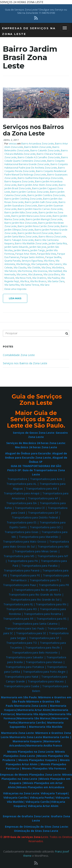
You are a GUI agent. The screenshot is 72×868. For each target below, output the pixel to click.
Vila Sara (45, 285)
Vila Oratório (39, 278)
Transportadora (17, 479)
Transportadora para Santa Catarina (35, 624)
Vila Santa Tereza (30, 285)
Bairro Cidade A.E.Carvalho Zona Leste (39, 157)
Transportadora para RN (51, 604)
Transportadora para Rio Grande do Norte (35, 595)
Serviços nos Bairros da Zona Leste (33, 130)
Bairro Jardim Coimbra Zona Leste (46, 195)
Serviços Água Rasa (32, 261)
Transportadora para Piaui (19, 585)
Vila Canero (55, 264)
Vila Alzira (49, 261)
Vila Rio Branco (38, 281)
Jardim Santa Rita (58, 243)
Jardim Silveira (22, 250)
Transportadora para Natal (22, 677)
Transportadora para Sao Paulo (25, 628)
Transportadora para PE (25, 575)
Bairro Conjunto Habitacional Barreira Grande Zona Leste (35, 163)
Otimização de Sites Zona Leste (36, 831)
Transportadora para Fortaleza (25, 667)
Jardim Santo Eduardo (16, 247)
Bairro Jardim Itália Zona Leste (21, 212)
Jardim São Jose (38, 247)
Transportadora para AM (41, 489)
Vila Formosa (25, 271)
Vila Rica (25, 281)
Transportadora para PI (44, 580)
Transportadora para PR (54, 585)
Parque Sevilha (53, 257)
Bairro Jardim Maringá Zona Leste (44, 219)
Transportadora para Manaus (44, 662)
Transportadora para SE (31, 633)
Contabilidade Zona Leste (19, 355)
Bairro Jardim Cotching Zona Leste (23, 199)
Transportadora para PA (23, 561)
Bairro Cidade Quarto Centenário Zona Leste (36, 159)
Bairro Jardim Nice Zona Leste (21, 223)
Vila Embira (58, 268)
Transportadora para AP (43, 498)
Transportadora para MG (53, 546)
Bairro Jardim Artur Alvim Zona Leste (38, 185)
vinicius (13, 144)
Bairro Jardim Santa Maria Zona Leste (33, 235)
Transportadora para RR (18, 619)
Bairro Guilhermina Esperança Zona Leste (40, 178)
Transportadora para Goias (22, 532)
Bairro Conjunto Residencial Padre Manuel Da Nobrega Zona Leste (35, 173)
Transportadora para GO (45, 527)
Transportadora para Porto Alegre (44, 672)
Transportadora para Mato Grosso (25, 542)
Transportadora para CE (30, 508)
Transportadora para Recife (43, 648)
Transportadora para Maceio (46, 681)
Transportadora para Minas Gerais (36, 551)
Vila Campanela (40, 264)
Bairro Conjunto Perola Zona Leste (35, 169)
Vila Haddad (55, 271)
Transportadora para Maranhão (39, 537)
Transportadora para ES (22, 522)
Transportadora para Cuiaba (22, 686)
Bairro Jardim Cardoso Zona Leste (30, 192)
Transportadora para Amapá (22, 493)
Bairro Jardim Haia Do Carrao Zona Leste (40, 209)
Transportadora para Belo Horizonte (35, 652)
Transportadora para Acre (46, 479)
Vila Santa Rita (12, 285)
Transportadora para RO (22, 609)
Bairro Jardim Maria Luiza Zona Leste (31, 216)
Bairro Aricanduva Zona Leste (38, 144)
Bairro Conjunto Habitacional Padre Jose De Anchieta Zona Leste (36, 166)
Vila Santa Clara (56, 281)
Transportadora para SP (44, 638)
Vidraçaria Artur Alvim (43, 806)
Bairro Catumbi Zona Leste (45, 150)
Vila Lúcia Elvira (52, 274)
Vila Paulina (54, 278)
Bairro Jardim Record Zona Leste (36, 233)
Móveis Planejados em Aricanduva (41, 787)
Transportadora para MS (19, 556)
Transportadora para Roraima (42, 614)
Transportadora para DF (43, 513)
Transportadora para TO (22, 643)
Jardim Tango (38, 250)
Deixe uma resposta (15, 289)
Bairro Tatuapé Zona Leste (19, 240)
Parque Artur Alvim (26, 254)
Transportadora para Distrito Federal (35, 517)
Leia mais (15, 298)
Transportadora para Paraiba (39, 566)
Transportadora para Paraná (22, 570)
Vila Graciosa (40, 271)
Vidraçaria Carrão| (16, 798)
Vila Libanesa (35, 274)
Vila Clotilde (34, 268)
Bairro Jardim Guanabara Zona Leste (35, 204)
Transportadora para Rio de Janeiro (36, 590)
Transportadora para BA (22, 503)
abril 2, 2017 (11, 140)
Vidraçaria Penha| (42, 798)
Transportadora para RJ (18, 604)
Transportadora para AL (22, 484)
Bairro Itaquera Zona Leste (19, 181)
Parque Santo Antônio (32, 257)
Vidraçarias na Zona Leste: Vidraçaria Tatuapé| (36, 793)
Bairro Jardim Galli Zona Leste (41, 202)
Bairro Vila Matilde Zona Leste (31, 243)
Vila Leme (22, 274)
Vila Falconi (10, 271)
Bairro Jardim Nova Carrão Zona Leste (39, 226)
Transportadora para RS (51, 619)
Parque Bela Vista (47, 254)
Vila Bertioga (23, 264)
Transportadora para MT (53, 556)
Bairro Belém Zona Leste (38, 147)
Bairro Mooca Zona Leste (52, 237)
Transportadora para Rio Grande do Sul (35, 599)
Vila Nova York (23, 278)
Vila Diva (46, 268)
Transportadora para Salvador (25, 657)
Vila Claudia (20, 268)
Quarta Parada (12, 261)
